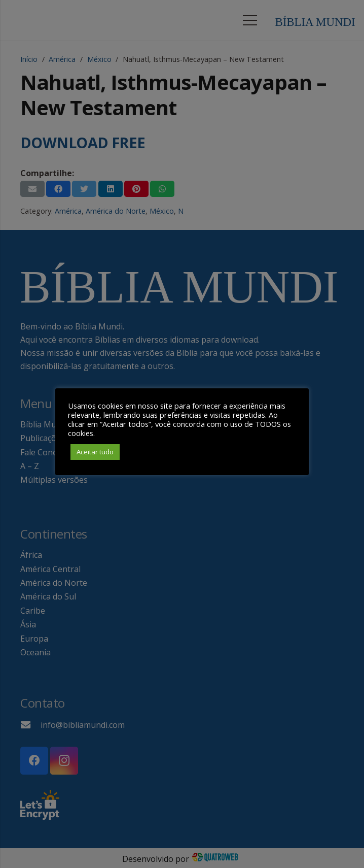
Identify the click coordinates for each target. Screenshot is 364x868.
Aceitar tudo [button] (95, 452)
